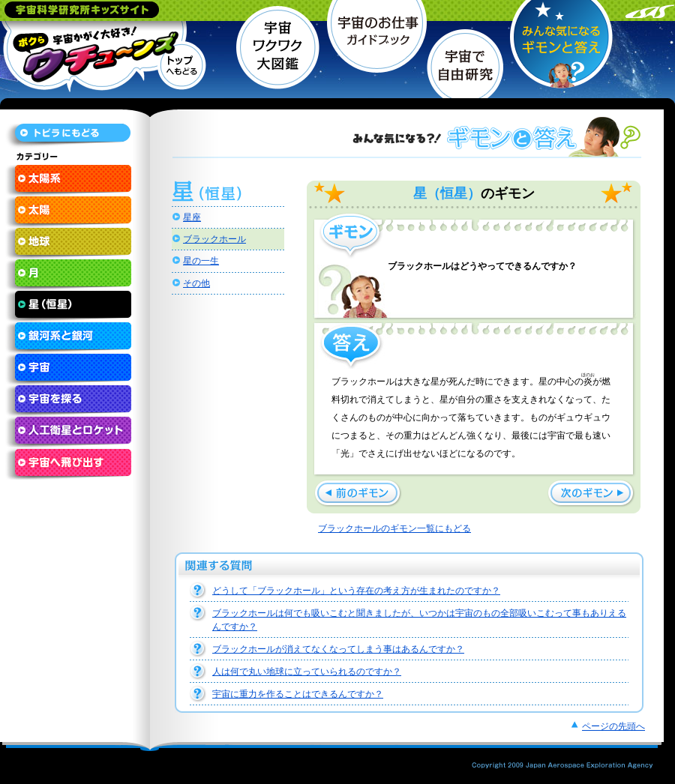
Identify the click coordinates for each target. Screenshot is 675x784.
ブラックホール (214, 239)
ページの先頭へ (613, 726)
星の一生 (201, 261)
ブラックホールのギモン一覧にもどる (394, 528)
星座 (192, 217)
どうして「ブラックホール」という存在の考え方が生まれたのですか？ (356, 591)
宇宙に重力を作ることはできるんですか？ (298, 694)
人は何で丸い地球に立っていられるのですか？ (307, 672)
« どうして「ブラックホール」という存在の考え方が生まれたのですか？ (591, 494)
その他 (196, 283)
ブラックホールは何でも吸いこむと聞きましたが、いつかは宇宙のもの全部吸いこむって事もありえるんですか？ (419, 620)
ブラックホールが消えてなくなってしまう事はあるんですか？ (338, 649)
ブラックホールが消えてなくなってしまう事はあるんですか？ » (358, 494)
